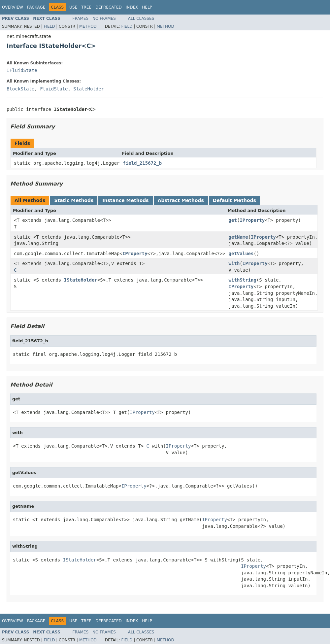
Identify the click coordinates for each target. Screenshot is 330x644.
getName (238, 237)
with (234, 263)
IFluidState (22, 70)
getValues (241, 254)
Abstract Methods (181, 200)
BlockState (20, 89)
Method (88, 26)
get (233, 220)
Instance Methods (125, 200)
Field (49, 26)
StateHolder (89, 89)
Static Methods (74, 200)
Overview (13, 7)
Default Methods (234, 200)
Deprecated (109, 7)
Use (73, 7)
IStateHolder (81, 280)
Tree (86, 7)
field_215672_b (142, 163)
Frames (81, 18)
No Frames (104, 18)
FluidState (54, 89)
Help (147, 7)
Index (132, 7)
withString (243, 280)
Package (36, 7)
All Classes (141, 18)
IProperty (252, 220)
